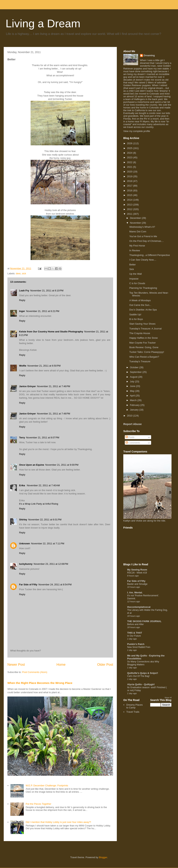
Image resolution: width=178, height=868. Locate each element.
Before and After (135, 624)
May (133, 391)
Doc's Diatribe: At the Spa (143, 310)
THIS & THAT (135, 633)
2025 (130, 148)
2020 (130, 172)
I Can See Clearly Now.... (143, 260)
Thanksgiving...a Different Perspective (150, 255)
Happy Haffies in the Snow (143, 338)
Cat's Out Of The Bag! (138, 676)
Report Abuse (132, 424)
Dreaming (149, 55)
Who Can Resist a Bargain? (144, 357)
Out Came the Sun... (140, 305)
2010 (130, 416)
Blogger (103, 857)
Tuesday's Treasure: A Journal (145, 329)
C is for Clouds (137, 283)
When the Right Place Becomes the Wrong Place (40, 683)
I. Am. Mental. (135, 592)
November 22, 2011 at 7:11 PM (48, 543)
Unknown (25, 543)
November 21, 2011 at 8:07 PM (43, 438)
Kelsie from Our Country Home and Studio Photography (51, 332)
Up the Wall (135, 274)
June (133, 386)
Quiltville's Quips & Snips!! (143, 673)
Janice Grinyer (27, 386)
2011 (130, 214)
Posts (130, 437)
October (135, 367)
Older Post (105, 665)
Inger (22, 311)
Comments (133, 443)
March (134, 400)
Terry (22, 438)
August (134, 377)
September (136, 372)
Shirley (23, 520)
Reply (22, 300)
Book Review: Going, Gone (144, 347)
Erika (22, 485)
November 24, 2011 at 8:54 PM (55, 585)
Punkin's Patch (136, 644)
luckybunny (26, 564)
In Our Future (134, 636)
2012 (130, 209)
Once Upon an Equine (32, 465)
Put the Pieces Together (38, 804)
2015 (130, 195)
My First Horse (137, 246)
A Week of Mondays (140, 300)
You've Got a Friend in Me (143, 236)
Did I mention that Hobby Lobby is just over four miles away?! (58, 822)
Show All (168, 698)
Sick (132, 269)
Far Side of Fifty (28, 585)
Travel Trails (133, 712)
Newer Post (16, 665)
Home (61, 665)
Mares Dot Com (138, 232)
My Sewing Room (137, 570)
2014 (130, 200)
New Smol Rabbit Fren (139, 647)
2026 (130, 143)
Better (132, 265)
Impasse (134, 279)
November (136, 223)
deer (18, 273)
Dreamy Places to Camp (134, 706)
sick (24, 273)
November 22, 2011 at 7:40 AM (43, 485)
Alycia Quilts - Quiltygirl (141, 684)
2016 (130, 191)
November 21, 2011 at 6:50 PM (44, 366)
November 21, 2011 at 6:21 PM (43, 311)
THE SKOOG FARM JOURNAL (144, 621)
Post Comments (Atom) (35, 672)
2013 (130, 205)
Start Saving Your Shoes (142, 324)
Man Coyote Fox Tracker (142, 343)
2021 (130, 167)
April (133, 396)
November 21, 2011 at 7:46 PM (53, 386)
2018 (130, 181)
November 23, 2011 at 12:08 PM (51, 564)
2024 (130, 153)
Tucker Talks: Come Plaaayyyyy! (147, 352)
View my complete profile (137, 131)
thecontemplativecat (139, 607)
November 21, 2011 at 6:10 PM (47, 291)
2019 (130, 176)
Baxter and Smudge (137, 584)
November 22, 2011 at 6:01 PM (45, 520)
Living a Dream (43, 23)
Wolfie (23, 366)
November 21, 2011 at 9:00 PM (62, 465)
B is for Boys (136, 319)
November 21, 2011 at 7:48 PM (53, 414)
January (135, 410)
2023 (130, 157)
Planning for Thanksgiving (143, 288)
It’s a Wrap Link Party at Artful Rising (39, 504)
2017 (130, 186)
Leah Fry (24, 291)
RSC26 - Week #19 (137, 573)
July (132, 381)
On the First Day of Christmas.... (146, 241)
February (135, 405)
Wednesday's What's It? (142, 227)
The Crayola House (140, 333)
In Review (135, 250)
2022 (130, 162)
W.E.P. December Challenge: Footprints (47, 786)
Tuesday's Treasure (140, 361)
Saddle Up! (135, 314)
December (136, 218)
